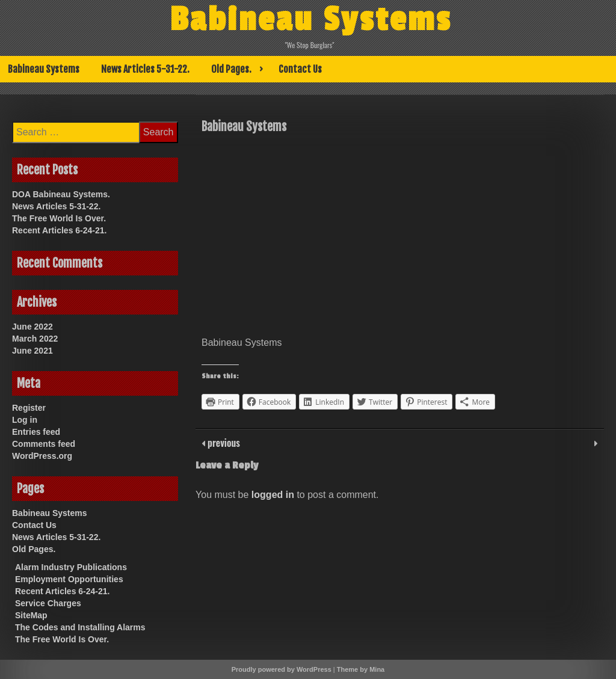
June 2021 (32, 351)
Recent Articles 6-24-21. (59, 230)
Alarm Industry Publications (71, 567)
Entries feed (36, 432)
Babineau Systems (311, 20)
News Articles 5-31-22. (145, 69)
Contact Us (300, 69)
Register (29, 408)
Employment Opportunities (69, 579)
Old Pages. (231, 69)
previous (223, 443)
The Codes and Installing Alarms (80, 627)
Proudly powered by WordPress (282, 669)
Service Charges (48, 603)
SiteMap (31, 615)
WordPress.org (42, 456)
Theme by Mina (361, 669)
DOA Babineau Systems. (61, 194)
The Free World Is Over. (59, 218)
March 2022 (35, 339)
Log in (25, 420)
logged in (273, 495)
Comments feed (44, 444)
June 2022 (32, 327)
